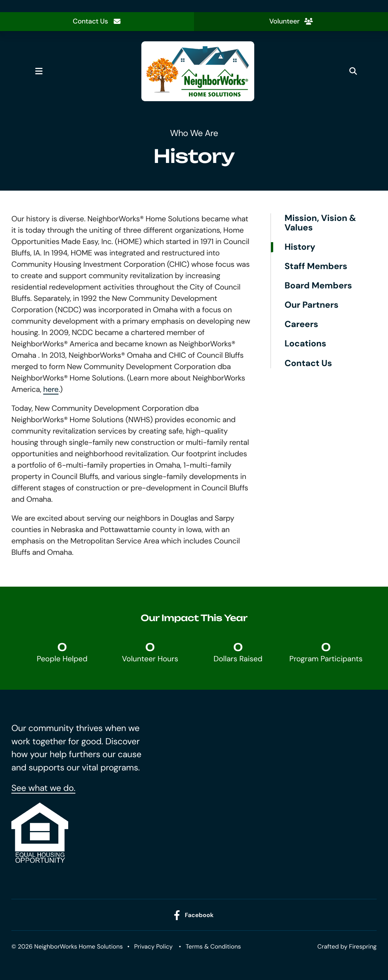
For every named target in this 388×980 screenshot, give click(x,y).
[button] (39, 71)
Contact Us (97, 21)
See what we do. (43, 788)
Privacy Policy (153, 946)
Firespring (363, 946)
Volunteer (291, 21)
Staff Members (316, 267)
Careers (301, 325)
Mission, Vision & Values (320, 223)
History (300, 247)
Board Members (318, 286)
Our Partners (311, 305)
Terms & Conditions (213, 946)
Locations (305, 344)
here (51, 390)
